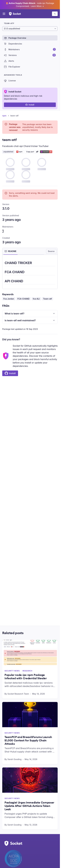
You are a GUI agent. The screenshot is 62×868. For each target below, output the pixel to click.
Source (51, 251)
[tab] (10, 251)
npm (4, 116)
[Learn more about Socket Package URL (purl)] (37, 152)
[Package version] (30, 29)
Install (30, 105)
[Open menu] (4, 14)
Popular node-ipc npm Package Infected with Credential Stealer (26, 677)
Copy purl (30, 152)
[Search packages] (55, 14)
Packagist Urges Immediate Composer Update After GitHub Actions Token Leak (29, 806)
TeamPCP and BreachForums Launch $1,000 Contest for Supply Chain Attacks (28, 740)
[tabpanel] (30, 272)
